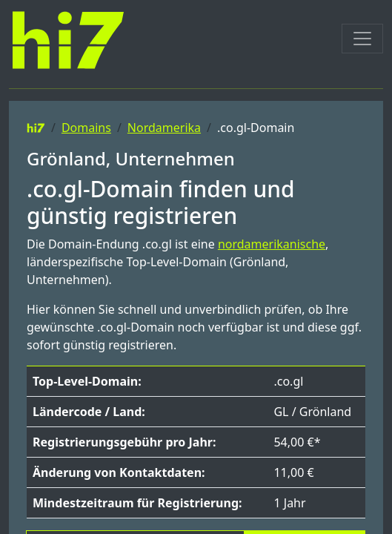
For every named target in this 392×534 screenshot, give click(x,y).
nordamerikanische (272, 244)
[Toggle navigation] (362, 39)
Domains (86, 128)
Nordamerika (164, 128)
